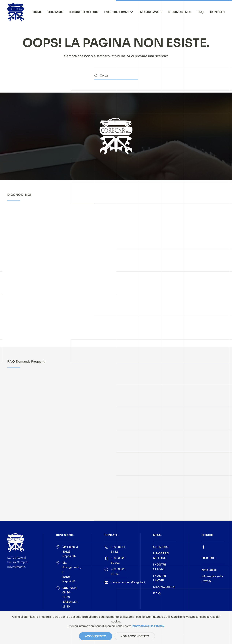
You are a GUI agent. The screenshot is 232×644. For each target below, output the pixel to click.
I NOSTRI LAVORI (150, 12)
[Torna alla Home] (16, 12)
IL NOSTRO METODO (84, 12)
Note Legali (209, 570)
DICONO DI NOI (179, 12)
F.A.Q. (200, 12)
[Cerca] (116, 76)
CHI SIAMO (56, 12)
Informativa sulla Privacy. (148, 626)
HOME (37, 12)
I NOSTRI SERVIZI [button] (118, 12)
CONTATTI (217, 12)
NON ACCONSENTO (135, 636)
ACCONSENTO (96, 636)
